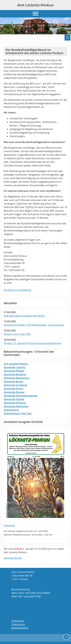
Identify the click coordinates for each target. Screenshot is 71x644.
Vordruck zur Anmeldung (17, 290)
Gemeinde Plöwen (14, 371)
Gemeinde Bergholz (15, 374)
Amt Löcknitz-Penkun (36, 5)
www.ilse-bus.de (13, 558)
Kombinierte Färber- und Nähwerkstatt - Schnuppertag (34, 325)
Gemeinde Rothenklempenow (21, 396)
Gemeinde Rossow (14, 392)
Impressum (18, 621)
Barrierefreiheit (20, 628)
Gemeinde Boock (13, 382)
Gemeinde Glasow (14, 399)
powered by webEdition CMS (61, 643)
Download (9, 525)
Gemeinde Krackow (15, 403)
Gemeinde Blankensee (16, 378)
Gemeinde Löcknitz (15, 367)
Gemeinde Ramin (13, 389)
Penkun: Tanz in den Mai (17, 334)
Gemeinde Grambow (15, 385)
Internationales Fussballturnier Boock (24, 316)
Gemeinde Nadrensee (16, 406)
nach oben (66, 637)
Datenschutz (18, 624)
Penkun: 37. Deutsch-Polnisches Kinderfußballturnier (33, 343)
